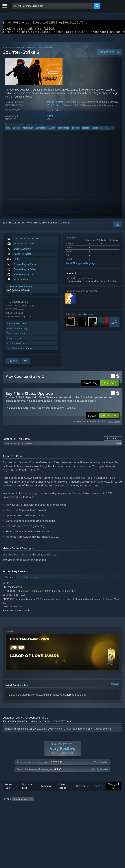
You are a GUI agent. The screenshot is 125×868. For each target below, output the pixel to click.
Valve (50, 118)
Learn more (114, 424)
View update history (17, 330)
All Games (8, 50)
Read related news (17, 335)
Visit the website (17, 325)
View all (115, 686)
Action (52, 130)
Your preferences (62, 723)
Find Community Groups (19, 350)
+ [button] (113, 130)
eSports (76, 130)
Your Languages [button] (21, 801)
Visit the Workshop (17, 345)
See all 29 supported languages (81, 266)
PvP (107, 130)
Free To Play (28, 308)
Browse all (113, 441)
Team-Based (64, 130)
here (69, 697)
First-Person (97, 130)
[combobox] (53, 6)
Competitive (41, 130)
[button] (109, 418)
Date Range (63, 788)
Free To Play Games (25, 50)
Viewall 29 (114, 324)
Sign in (6, 225)
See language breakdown (15, 723)
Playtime (81, 788)
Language (47, 788)
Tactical (85, 130)
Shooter (17, 130)
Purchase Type (27, 788)
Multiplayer (28, 130)
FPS (8, 130)
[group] (63, 802)
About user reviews (41, 723)
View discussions (16, 340)
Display (97, 788)
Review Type (8, 788)
